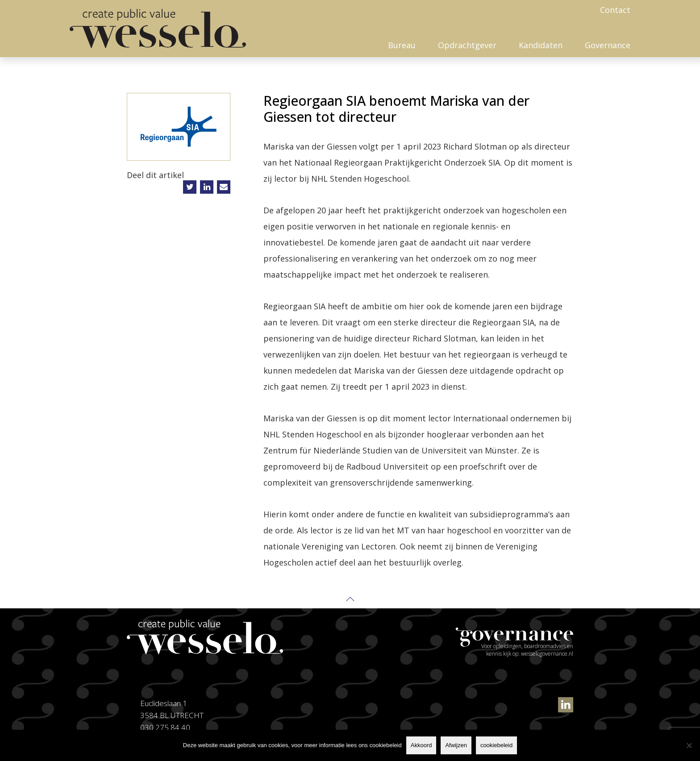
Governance (608, 45)
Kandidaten (541, 45)
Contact (615, 10)
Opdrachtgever (467, 45)
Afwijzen (456, 745)
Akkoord (421, 745)
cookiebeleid (496, 745)
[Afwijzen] (689, 745)
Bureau (402, 45)
